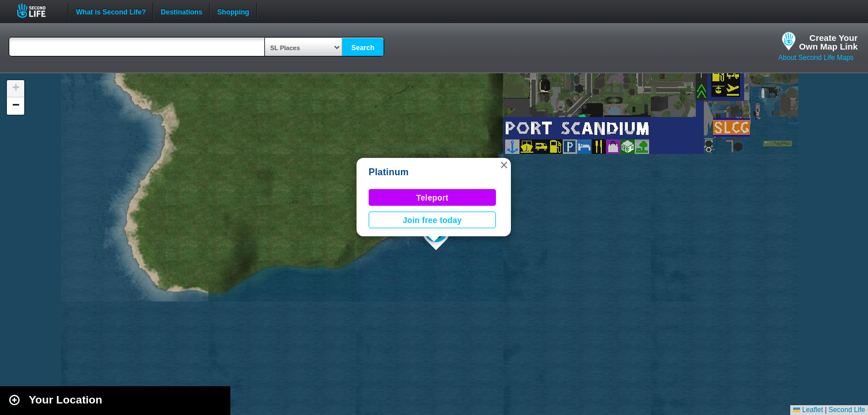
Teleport (433, 198)
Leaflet (808, 410)
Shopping (233, 11)
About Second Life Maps (816, 58)
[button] (504, 165)
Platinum (388, 172)
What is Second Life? (111, 11)
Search (363, 48)
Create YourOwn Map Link (828, 42)
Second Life (38, 11)
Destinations (181, 11)
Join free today (432, 220)
